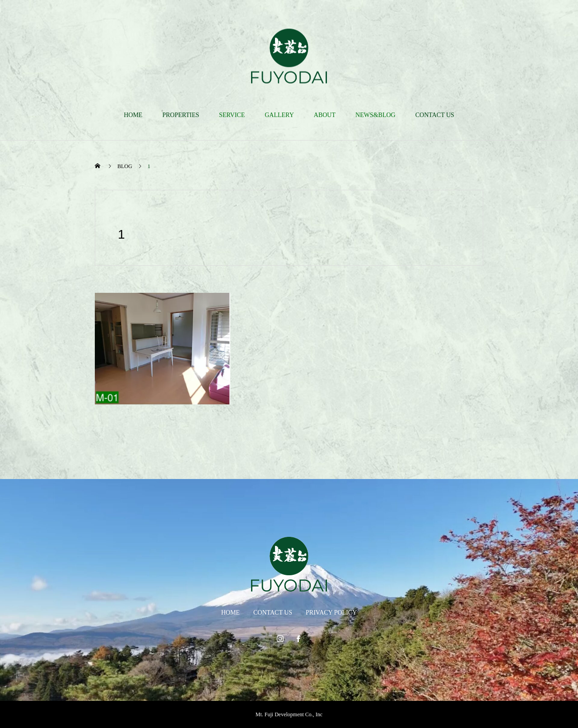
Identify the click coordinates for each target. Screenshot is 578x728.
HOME (133, 115)
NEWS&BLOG (375, 115)
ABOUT (325, 115)
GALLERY (279, 115)
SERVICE (232, 115)
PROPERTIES (181, 115)
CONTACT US (435, 115)
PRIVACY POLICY (331, 613)
